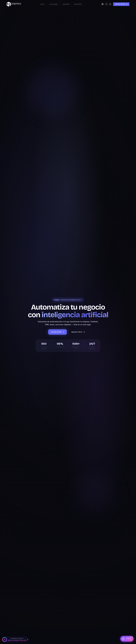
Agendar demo (78, 332)
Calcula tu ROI (57, 332)
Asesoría (66, 4)
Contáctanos (121, 4)
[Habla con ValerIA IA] (15, 639)
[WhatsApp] (110, 4)
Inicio (43, 4)
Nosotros (78, 4)
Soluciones (54, 4)
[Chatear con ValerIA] (127, 639)
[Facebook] (103, 4)
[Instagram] (106, 4)
